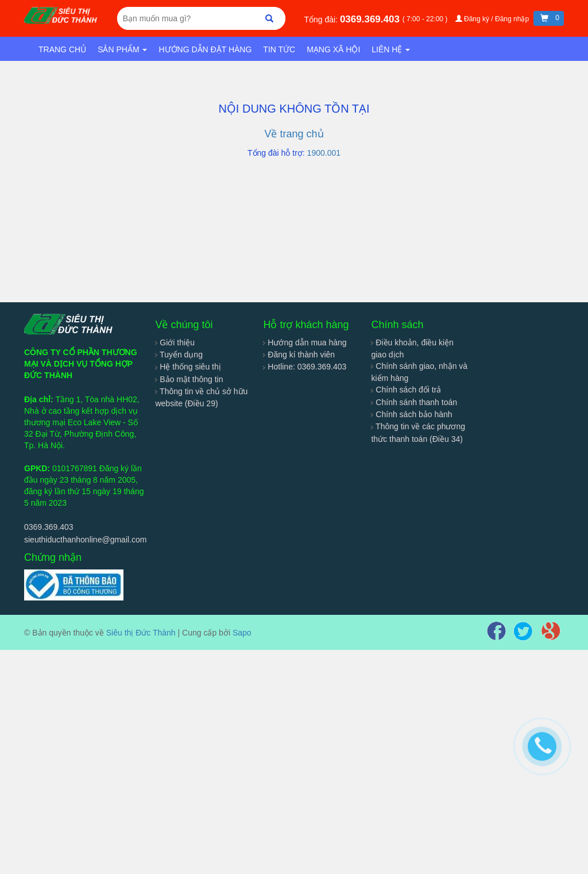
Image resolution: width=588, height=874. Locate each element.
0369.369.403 (371, 19)
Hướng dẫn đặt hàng (205, 49)
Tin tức (279, 49)
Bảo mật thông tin (189, 379)
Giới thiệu (175, 342)
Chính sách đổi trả (406, 390)
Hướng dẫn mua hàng (305, 342)
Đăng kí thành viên (299, 355)
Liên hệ (391, 49)
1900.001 (324, 153)
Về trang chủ (294, 134)
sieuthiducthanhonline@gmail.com (85, 540)
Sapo (242, 633)
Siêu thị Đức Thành (141, 633)
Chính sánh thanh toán (414, 402)
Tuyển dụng (179, 355)
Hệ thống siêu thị (188, 367)
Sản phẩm (122, 49)
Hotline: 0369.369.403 (305, 367)
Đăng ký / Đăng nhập (493, 19)
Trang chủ (62, 49)
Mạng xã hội (333, 49)
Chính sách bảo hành (411, 414)
